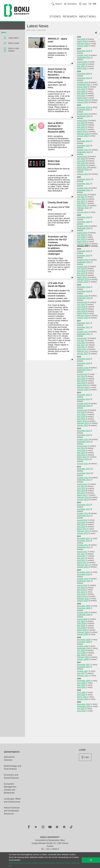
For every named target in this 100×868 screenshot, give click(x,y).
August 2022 (82, 156)
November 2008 (83, 642)
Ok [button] (91, 860)
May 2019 (81, 273)
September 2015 (84, 406)
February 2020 (83, 244)
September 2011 (84, 547)
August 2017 (82, 338)
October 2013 (82, 478)
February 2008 (83, 657)
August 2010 (82, 585)
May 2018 (81, 309)
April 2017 (81, 347)
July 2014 (81, 448)
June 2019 (81, 271)
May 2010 (81, 592)
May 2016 (81, 381)
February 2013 (83, 497)
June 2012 (81, 522)
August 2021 (82, 195)
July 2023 (81, 123)
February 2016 (83, 387)
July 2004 (81, 709)
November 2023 (83, 110)
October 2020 (82, 226)
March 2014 (82, 457)
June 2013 (81, 489)
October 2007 (82, 671)
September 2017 (84, 334)
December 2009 (83, 606)
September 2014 (84, 442)
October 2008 (82, 646)
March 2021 (82, 206)
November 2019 (83, 255)
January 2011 (82, 567)
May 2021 (81, 201)
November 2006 (83, 681)
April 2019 (81, 275)
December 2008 (83, 640)
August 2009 (82, 619)
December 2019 (83, 251)
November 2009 (83, 608)
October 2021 (82, 188)
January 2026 (82, 46)
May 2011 (81, 558)
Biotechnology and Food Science (12, 767)
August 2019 (82, 266)
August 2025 (82, 62)
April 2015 (81, 419)
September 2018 (84, 298)
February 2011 (83, 565)
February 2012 (83, 531)
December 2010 (83, 572)
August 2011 (82, 552)
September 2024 (84, 85)
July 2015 (81, 412)
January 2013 (82, 500)
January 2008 (82, 659)
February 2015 (83, 423)
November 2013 (83, 473)
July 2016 (81, 376)
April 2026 (81, 39)
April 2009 (81, 628)
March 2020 (82, 241)
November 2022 (83, 146)
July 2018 (81, 304)
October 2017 (82, 332)
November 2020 (83, 222)
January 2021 (82, 212)
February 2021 (83, 208)
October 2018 (82, 296)
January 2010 (82, 601)
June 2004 (81, 711)
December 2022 (83, 141)
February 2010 (83, 599)
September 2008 (84, 648)
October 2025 (82, 55)
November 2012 (83, 509)
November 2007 (83, 667)
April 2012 (81, 527)
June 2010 (81, 590)
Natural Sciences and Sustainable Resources (12, 811)
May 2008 (81, 655)
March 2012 (82, 529)
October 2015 (82, 403)
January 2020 (83, 246)
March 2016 (82, 385)
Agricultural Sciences (9, 758)
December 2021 (83, 179)
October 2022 (82, 150)
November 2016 (83, 363)
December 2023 (83, 107)
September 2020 (84, 228)
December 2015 (83, 395)
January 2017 (82, 354)
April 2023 (81, 129)
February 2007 (83, 676)
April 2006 (81, 687)
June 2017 (81, 343)
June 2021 (81, 199)
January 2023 (82, 136)
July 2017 (81, 340)
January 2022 (82, 174)
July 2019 (81, 269)
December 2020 (83, 217)
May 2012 (81, 524)
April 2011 (81, 560)
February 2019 (83, 280)
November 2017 (83, 327)
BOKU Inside (14, 43)
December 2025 (83, 51)
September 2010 (84, 581)
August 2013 (82, 484)
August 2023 (82, 121)
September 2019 (84, 262)
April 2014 (81, 455)
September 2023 (84, 116)
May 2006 (81, 685)
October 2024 (82, 82)
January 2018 (82, 318)
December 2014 (83, 431)
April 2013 (81, 493)
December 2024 (83, 74)
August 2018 (82, 302)
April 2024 (81, 96)
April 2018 (81, 311)
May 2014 (81, 453)
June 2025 (81, 64)
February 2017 (83, 351)
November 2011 (83, 541)
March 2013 (82, 495)
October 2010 (82, 579)
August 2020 (82, 233)
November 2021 (83, 184)
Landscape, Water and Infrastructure (12, 800)
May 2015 (81, 417)
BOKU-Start (31, 30)
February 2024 (83, 100)
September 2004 (84, 706)
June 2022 (81, 161)
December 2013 (83, 469)
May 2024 (81, 93)
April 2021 (81, 203)
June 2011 (81, 556)
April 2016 (81, 383)
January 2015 (82, 425)
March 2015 (82, 421)
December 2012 (83, 505)
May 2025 (81, 66)
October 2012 (82, 513)
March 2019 (82, 277)
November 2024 (83, 78)
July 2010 (81, 588)
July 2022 (81, 159)
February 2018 (83, 315)
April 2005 (81, 695)
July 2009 (81, 621)
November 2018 (83, 291)
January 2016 (82, 390)
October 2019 (82, 260)
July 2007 (81, 673)
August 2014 (82, 446)
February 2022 (83, 170)
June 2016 (81, 379)
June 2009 (81, 623)
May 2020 (81, 239)
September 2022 (84, 152)
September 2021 (84, 190)
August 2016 (82, 374)
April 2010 (81, 594)
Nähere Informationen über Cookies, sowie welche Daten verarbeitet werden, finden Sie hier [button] (44, 864)
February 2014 (83, 459)
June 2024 (81, 91)
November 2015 (83, 399)
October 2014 (82, 439)
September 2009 (84, 615)
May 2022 (81, 163)
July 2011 (81, 554)
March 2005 (82, 697)
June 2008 (81, 653)
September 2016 (84, 370)
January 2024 (82, 102)
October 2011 (82, 545)
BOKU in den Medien (14, 50)
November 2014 (83, 435)
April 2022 (81, 165)
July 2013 (81, 486)
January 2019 (82, 282)
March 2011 (82, 563)
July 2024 (81, 89)
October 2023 (82, 114)
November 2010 (83, 574)
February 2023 (83, 134)
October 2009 (82, 612)
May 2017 (81, 345)
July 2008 (81, 651)
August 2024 (82, 87)
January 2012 (82, 533)
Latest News (13, 38)
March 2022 (82, 167)
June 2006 (81, 683)
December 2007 (83, 665)
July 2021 (81, 197)
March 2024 (82, 98)
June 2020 (81, 237)
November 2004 (83, 704)
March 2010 (82, 596)
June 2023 (81, 125)
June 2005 (81, 692)
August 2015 (82, 410)
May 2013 (81, 491)
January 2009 (82, 634)
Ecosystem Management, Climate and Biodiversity (10, 788)
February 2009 (83, 632)
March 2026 (82, 41)
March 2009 (82, 630)
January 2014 (82, 464)
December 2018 (83, 287)
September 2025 (84, 58)
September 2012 (84, 516)
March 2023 (82, 132)
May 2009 (81, 626)
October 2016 (82, 368)
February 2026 (83, 44)
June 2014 (81, 450)
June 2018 (81, 307)
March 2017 (82, 349)
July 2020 (81, 235)
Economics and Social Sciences (11, 776)
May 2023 (81, 127)
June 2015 (81, 414)
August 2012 (82, 520)
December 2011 (83, 538)
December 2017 (83, 323)
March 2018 (82, 313)
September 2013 (84, 480)
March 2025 (82, 69)
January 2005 (82, 699)
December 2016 (83, 359)
